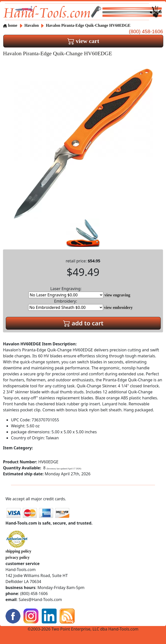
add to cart (83, 323)
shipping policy (18, 551)
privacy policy (17, 557)
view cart (83, 41)
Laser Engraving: (66, 292)
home (10, 25)
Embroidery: (66, 305)
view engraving (117, 295)
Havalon (32, 25)
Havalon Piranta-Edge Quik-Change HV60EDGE (88, 25)
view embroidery (118, 308)
